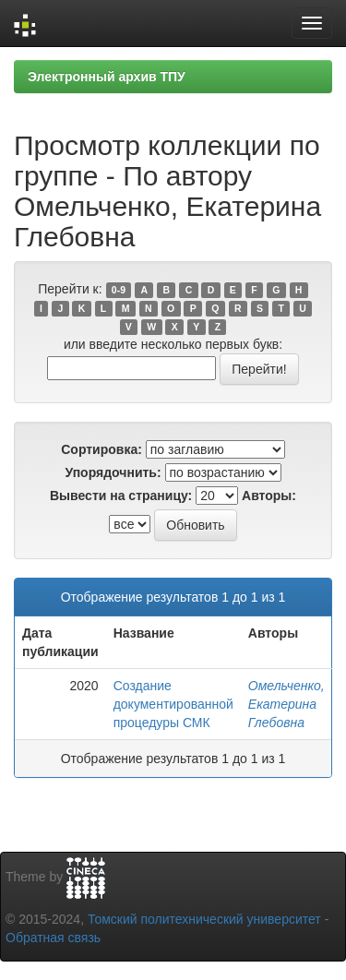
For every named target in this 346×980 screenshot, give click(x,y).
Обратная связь (53, 938)
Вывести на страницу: (121, 496)
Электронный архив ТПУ (107, 77)
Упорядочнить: (113, 472)
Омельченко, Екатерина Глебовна (286, 704)
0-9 (119, 290)
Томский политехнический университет (204, 919)
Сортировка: (101, 449)
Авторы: (269, 496)
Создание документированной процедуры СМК (173, 704)
